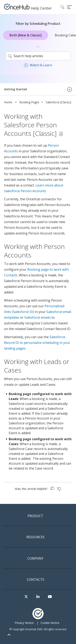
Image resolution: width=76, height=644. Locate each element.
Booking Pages (29, 102)
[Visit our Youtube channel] (50, 597)
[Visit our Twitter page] (26, 597)
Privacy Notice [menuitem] (24, 623)
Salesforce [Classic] (58, 102)
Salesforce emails (37, 317)
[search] (38, 56)
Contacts (35, 580)
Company (35, 559)
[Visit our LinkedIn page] (38, 597)
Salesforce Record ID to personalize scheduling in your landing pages (37, 343)
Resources (35, 537)
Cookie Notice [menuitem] (50, 623)
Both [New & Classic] (26, 35)
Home (8, 102)
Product (35, 516)
